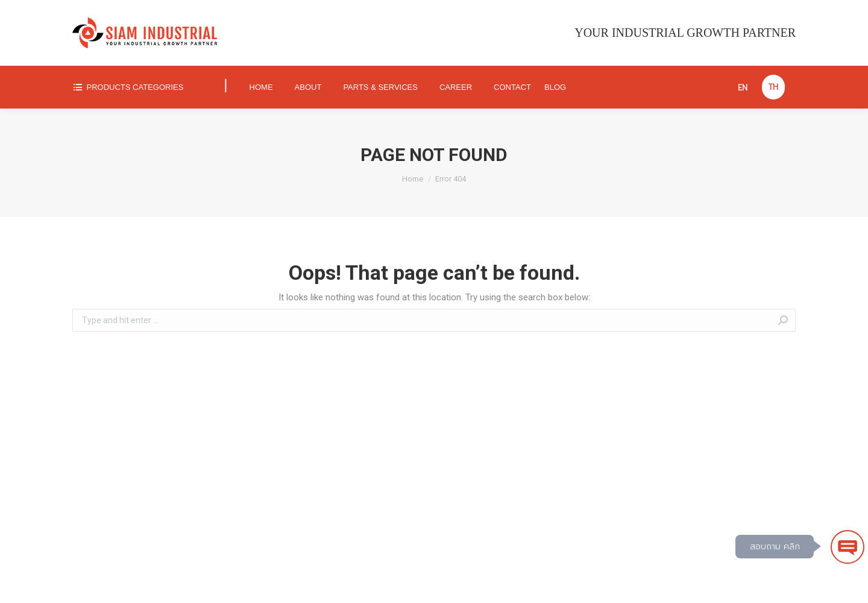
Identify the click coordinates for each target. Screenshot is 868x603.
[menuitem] (138, 87)
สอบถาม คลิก (775, 547)
